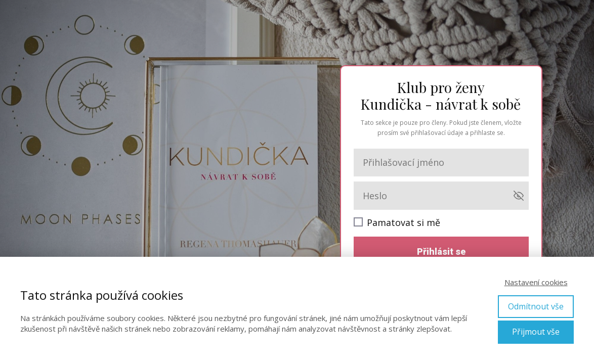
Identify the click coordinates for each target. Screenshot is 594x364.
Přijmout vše (536, 332)
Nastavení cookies (536, 282)
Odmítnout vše (536, 306)
